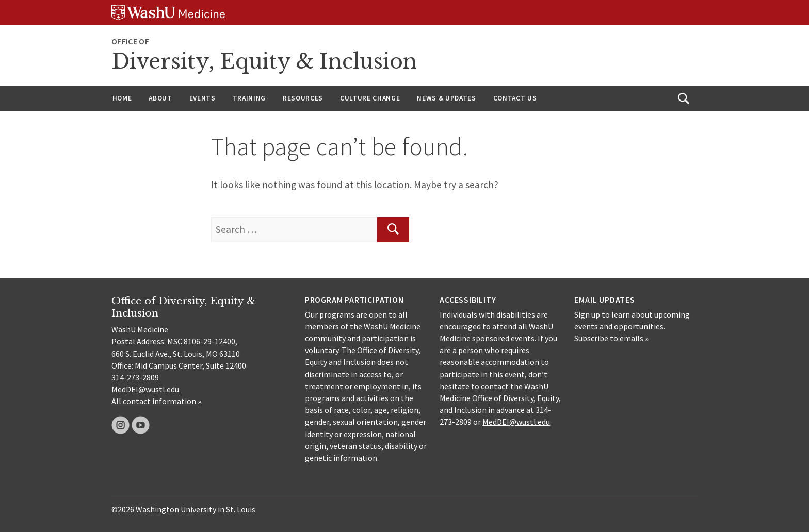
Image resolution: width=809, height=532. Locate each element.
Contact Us (515, 98)
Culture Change (370, 98)
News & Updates (446, 98)
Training (249, 98)
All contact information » (156, 401)
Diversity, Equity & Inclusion (264, 61)
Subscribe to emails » (611, 338)
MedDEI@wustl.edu (145, 389)
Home (122, 98)
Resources (303, 98)
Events (203, 98)
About (160, 98)
